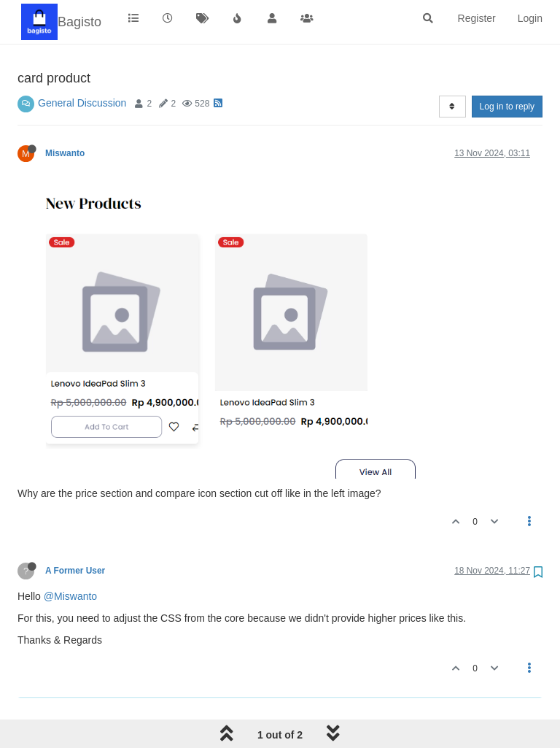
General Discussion (82, 103)
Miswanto (65, 153)
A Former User (75, 571)
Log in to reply (507, 107)
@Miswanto (70, 596)
